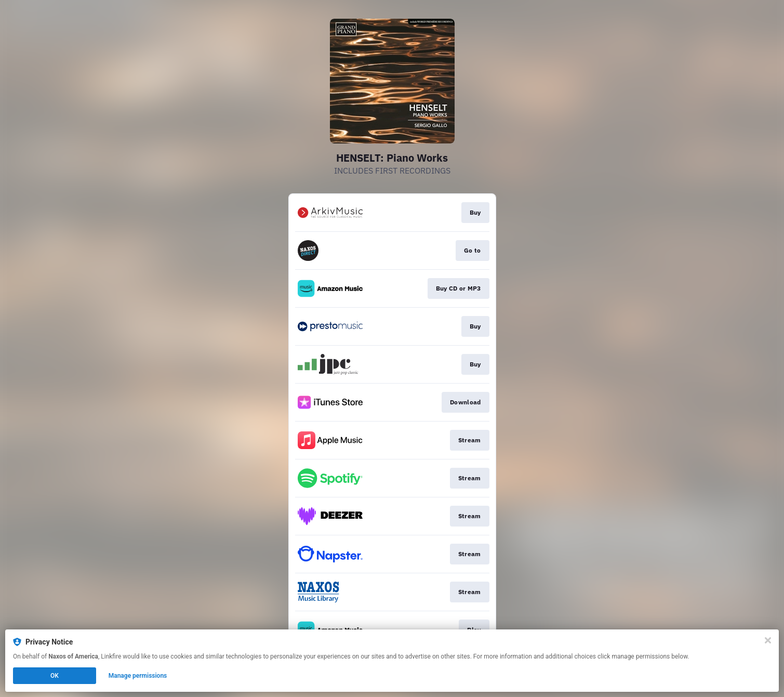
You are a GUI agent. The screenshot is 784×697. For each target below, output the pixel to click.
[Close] (768, 640)
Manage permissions (138, 676)
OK (55, 676)
